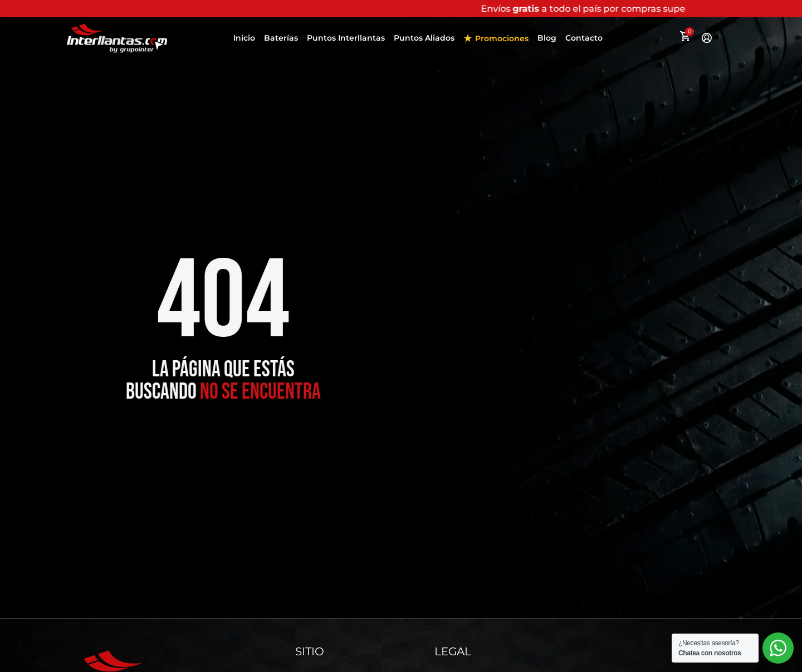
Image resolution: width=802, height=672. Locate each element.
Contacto (584, 38)
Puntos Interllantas (346, 38)
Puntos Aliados (424, 38)
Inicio (244, 38)
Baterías (281, 38)
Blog (547, 38)
